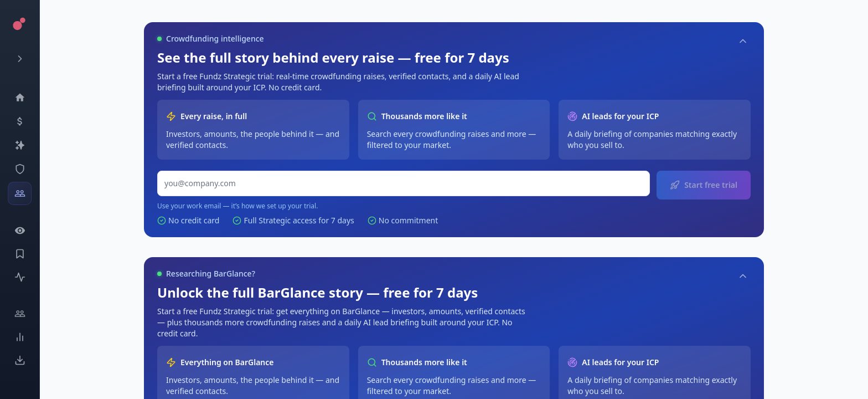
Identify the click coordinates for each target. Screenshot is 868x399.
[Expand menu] (20, 59)
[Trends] (20, 337)
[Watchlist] (20, 231)
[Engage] (20, 314)
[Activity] (20, 277)
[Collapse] (743, 41)
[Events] (20, 121)
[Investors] (20, 193)
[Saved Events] (20, 254)
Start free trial (704, 185)
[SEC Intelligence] (20, 169)
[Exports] (20, 360)
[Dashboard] (20, 98)
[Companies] (20, 145)
